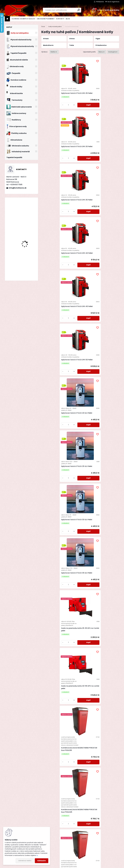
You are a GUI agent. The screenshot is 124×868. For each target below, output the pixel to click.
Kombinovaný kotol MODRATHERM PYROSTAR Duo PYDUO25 (79, 364)
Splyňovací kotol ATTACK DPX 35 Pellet (106, 99)
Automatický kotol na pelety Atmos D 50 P (78, 637)
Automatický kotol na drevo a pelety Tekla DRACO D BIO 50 (78, 507)
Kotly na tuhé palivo (55, 27)
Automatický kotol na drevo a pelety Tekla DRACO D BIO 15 (78, 435)
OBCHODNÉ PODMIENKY (46, 19)
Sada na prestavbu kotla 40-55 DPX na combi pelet (106, 285)
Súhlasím (42, 861)
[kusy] (47, 114)
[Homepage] (7, 19)
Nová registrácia (113, 2)
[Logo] (19, 10)
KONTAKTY (60, 19)
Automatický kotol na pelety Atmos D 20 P (105, 571)
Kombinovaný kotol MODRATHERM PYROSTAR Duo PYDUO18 (53, 364)
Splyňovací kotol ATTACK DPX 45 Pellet (80, 160)
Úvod (43, 27)
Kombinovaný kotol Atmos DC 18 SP (104, 640)
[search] (79, 10)
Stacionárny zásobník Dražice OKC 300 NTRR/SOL (26, 233)
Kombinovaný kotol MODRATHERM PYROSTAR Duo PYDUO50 (53, 442)
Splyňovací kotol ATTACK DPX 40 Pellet (54, 160)
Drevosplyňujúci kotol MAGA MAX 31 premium (27, 247)
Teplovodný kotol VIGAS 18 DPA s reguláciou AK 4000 (53, 765)
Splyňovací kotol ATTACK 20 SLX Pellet (54, 220)
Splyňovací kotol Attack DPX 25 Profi (27, 271)
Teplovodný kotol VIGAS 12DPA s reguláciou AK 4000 (105, 701)
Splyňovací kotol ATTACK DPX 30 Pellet (80, 99)
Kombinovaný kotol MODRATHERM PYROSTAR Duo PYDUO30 (105, 364)
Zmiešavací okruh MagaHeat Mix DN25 (78, 576)
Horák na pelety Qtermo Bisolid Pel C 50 (105, 763)
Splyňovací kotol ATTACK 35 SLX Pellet (54, 283)
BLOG (68, 19)
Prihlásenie (100, 2)
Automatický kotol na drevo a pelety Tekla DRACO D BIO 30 (53, 507)
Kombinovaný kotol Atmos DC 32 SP (77, 703)
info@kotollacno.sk (18, 188)
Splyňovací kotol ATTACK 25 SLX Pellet (80, 220)
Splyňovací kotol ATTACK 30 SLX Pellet (106, 220)
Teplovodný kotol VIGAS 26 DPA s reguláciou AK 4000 (79, 765)
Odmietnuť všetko (25, 861)
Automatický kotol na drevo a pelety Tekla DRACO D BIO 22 (105, 435)
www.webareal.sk (70, 866)
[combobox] (102, 52)
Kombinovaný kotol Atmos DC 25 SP (52, 703)
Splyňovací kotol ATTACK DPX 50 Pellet (106, 160)
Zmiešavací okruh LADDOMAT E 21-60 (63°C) (106, 504)
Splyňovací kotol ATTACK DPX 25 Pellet (54, 99)
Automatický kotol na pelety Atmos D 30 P (53, 637)
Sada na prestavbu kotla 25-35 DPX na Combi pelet (80, 285)
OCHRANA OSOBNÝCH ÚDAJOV (23, 19)
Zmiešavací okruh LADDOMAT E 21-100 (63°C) (51, 570)
